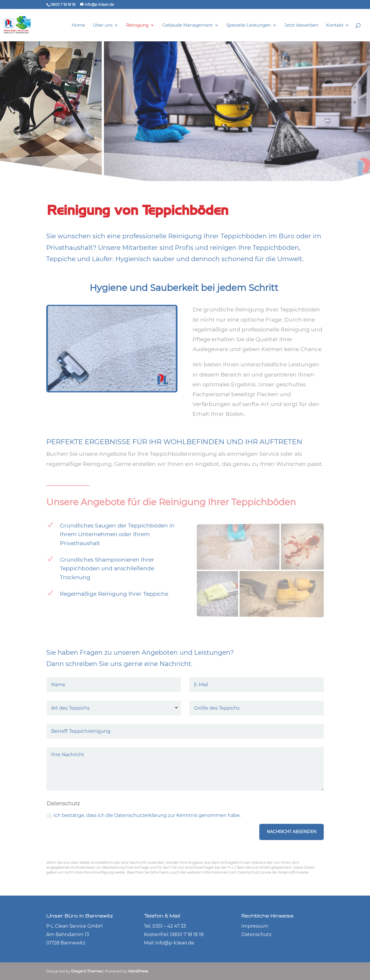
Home (78, 25)
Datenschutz (256, 934)
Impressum (255, 926)
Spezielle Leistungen (249, 25)
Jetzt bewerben (301, 25)
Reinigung (137, 25)
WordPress (138, 971)
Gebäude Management (187, 25)
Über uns (103, 25)
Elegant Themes (87, 971)
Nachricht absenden (292, 832)
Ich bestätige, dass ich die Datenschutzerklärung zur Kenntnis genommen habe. (144, 815)
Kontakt (335, 25)
